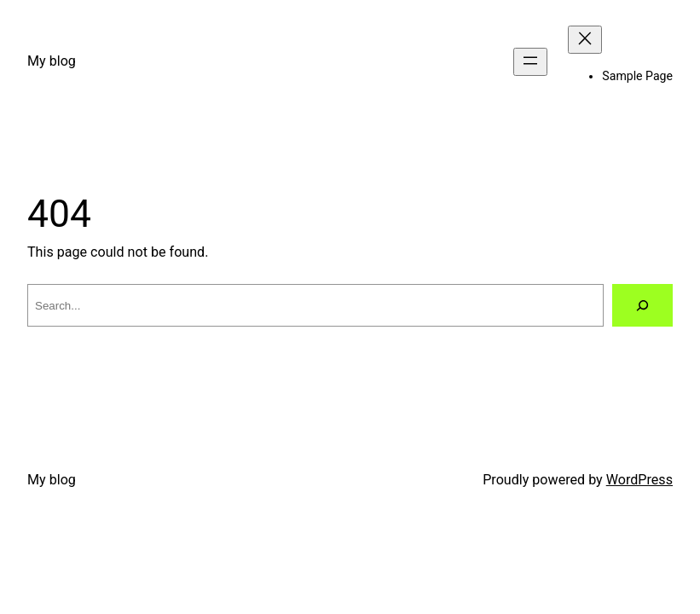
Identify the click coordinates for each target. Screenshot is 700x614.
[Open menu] (530, 62)
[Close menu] (585, 40)
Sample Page (637, 76)
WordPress (639, 480)
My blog (52, 61)
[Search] (642, 305)
